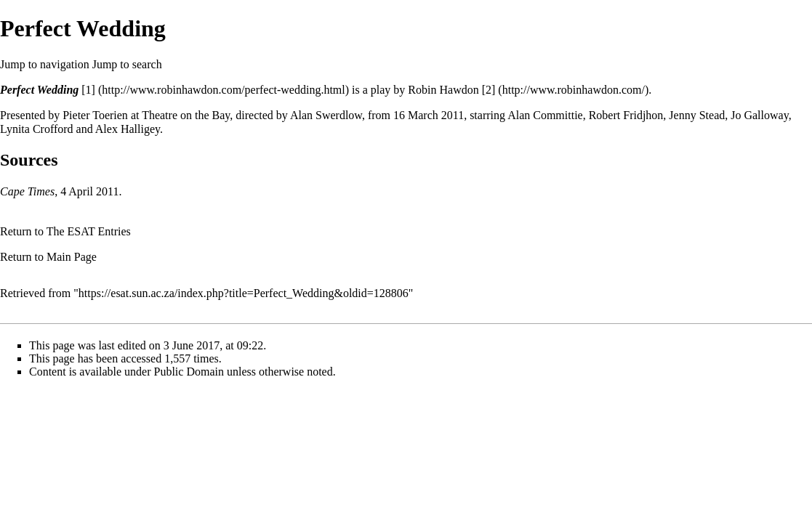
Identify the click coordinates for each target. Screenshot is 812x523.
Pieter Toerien (95, 115)
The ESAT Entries (89, 231)
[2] (489, 90)
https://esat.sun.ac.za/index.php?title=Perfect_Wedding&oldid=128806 (244, 293)
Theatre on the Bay (186, 115)
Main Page (72, 257)
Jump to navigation (45, 64)
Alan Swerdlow (326, 115)
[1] (88, 90)
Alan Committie (545, 115)
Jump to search (127, 64)
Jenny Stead (697, 115)
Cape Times (27, 191)
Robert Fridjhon (626, 115)
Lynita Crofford (37, 129)
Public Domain (189, 372)
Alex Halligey (128, 129)
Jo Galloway (759, 115)
